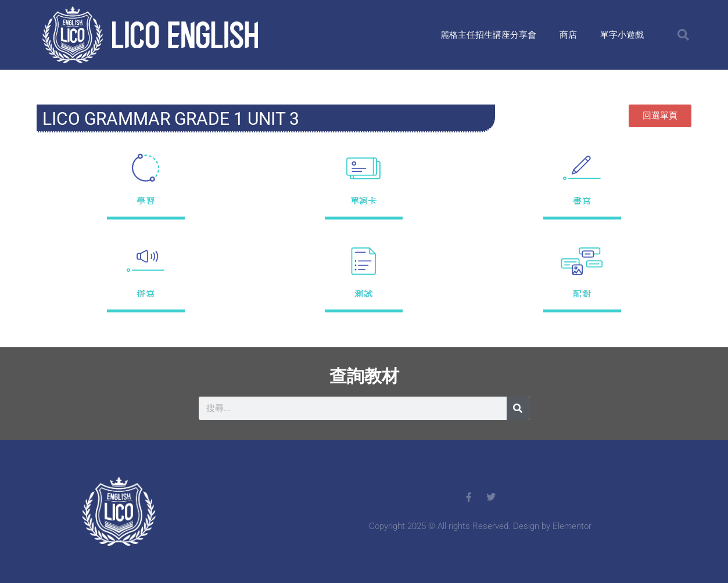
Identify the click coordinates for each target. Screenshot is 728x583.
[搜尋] (518, 408)
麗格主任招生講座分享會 (488, 35)
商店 (568, 35)
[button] (683, 35)
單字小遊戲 (622, 35)
